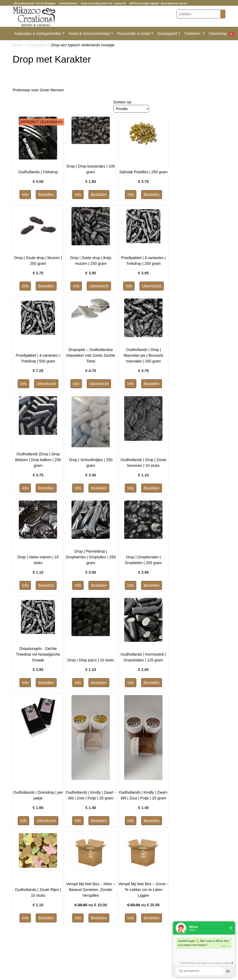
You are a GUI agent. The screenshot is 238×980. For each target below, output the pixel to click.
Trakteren (193, 34)
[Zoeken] (199, 14)
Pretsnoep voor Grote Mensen (38, 90)
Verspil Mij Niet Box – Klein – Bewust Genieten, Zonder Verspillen (91, 890)
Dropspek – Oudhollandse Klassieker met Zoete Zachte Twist (91, 355)
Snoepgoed (167, 34)
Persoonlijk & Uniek (134, 34)
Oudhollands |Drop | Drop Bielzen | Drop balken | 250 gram (38, 460)
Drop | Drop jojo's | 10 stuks (91, 660)
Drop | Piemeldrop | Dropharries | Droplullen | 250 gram (91, 557)
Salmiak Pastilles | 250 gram (143, 172)
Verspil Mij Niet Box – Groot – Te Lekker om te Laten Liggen (143, 890)
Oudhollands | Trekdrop (38, 172)
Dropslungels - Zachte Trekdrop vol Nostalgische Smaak (38, 654)
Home (18, 45)
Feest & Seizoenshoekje (89, 34)
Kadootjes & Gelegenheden (38, 34)
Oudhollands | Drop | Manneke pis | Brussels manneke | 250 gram (143, 355)
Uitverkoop (218, 34)
